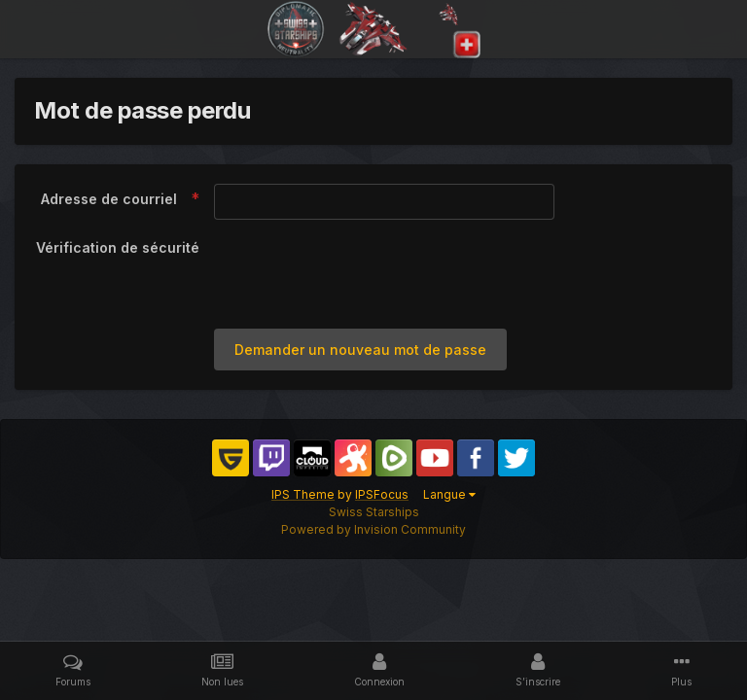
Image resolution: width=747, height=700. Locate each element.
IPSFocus (382, 494)
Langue (449, 494)
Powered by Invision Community (373, 529)
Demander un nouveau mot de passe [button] (360, 350)
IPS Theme (303, 494)
